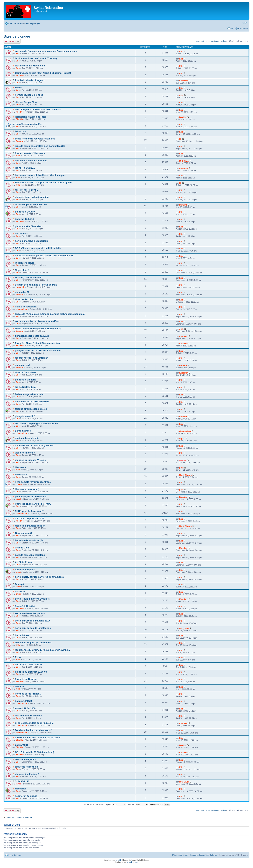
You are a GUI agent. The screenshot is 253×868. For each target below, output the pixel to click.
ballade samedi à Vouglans (30, 555)
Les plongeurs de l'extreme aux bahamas (38, 109)
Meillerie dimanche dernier (30, 526)
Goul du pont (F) (24, 533)
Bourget (20, 584)
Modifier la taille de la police (245, 23)
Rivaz (18, 657)
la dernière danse (25, 263)
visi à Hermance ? (25, 453)
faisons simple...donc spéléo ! (32, 409)
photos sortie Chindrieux (29, 226)
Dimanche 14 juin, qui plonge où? (34, 643)
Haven (19, 88)
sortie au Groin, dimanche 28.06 (33, 621)
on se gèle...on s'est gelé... (27, 124)
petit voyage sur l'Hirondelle (31, 497)
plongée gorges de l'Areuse (30, 460)
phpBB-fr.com (133, 862)
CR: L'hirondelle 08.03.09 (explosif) (34, 752)
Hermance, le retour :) (27, 489)
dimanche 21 (22, 292)
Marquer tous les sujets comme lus (211, 41)
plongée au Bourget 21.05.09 (31, 672)
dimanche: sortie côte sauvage (32, 336)
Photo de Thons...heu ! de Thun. (33, 504)
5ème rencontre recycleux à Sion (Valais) (38, 329)
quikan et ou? (23, 365)
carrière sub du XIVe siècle (30, 66)
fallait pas (20, 131)
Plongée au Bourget (26, 679)
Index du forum (15, 24)
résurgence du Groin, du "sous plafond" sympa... (42, 650)
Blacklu (19, 119)
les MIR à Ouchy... (25, 168)
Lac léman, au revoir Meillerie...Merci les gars (40, 175)
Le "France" (22, 234)
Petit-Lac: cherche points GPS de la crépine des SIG (44, 256)
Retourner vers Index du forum (19, 818)
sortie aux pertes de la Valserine (33, 628)
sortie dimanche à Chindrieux (31, 241)
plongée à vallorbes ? (27, 774)
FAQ (232, 28)
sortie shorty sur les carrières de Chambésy (39, 577)
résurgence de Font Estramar (31, 358)
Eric (18, 53)
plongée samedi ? (25, 416)
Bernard (20, 141)
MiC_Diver (184, 161)
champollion (22, 309)
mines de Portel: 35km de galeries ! (35, 445)
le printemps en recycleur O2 (31, 204)
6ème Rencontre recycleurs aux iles (35, 139)
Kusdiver (20, 75)
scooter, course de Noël (28, 277)
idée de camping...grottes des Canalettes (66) (40, 146)
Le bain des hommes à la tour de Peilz (36, 285)
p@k (182, 95)
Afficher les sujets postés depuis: (104, 804)
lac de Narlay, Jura (25, 387)
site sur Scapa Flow (26, 102)
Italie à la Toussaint (26, 307)
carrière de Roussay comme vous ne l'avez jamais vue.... (47, 51)
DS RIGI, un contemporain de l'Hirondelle (38, 248)
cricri (18, 572)
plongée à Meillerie (25, 380)
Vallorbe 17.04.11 (24, 219)
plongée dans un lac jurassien (32, 197)
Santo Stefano (23, 431)
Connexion (243, 28)
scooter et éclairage (26, 796)
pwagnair (184, 168)
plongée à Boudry (25, 212)
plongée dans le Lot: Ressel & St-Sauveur (38, 350)
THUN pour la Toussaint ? (29, 511)
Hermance (21, 467)
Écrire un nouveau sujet (12, 41)
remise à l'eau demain (27, 438)
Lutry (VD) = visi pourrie (28, 664)
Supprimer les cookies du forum (204, 855)
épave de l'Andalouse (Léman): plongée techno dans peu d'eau (50, 314)
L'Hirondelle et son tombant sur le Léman (38, 738)
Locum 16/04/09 (24, 701)
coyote (19, 484)
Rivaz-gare (21, 475)
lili (180, 139)
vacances (20, 591)
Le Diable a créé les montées (31, 161)
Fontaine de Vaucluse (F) (29, 540)
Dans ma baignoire (25, 759)
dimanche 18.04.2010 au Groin (32, 402)
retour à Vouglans (25, 570)
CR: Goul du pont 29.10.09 (30, 518)
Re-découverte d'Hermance (30, 153)
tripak (182, 439)
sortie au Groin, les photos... (31, 613)
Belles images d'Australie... (30, 394)
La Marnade (21, 745)
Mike (18, 156)
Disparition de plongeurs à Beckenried (36, 423)
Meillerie (20, 686)
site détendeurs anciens (28, 716)
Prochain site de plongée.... (30, 80)
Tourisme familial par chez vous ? (34, 730)
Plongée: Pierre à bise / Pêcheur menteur (38, 343)
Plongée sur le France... (28, 694)
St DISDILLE (22, 781)
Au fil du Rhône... (25, 562)
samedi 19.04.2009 (25, 708)
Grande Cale (22, 548)
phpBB (119, 860)
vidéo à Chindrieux (25, 372)
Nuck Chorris (186, 475)
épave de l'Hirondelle (27, 767)
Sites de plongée (32, 24)
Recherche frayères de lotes (31, 117)
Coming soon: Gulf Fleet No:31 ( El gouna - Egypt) (43, 73)
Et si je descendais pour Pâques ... (34, 723)
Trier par (138, 804)
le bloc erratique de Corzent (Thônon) (36, 58)
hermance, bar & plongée (29, 95)
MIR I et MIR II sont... (26, 190)
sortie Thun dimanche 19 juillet (32, 599)
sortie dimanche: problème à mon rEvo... (38, 321)
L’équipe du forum (180, 855)
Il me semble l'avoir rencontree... (33, 482)
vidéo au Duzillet (24, 299)
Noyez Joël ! (22, 270)
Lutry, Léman (22, 635)
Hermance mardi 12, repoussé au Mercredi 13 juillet (44, 182)
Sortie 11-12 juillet (25, 606)
